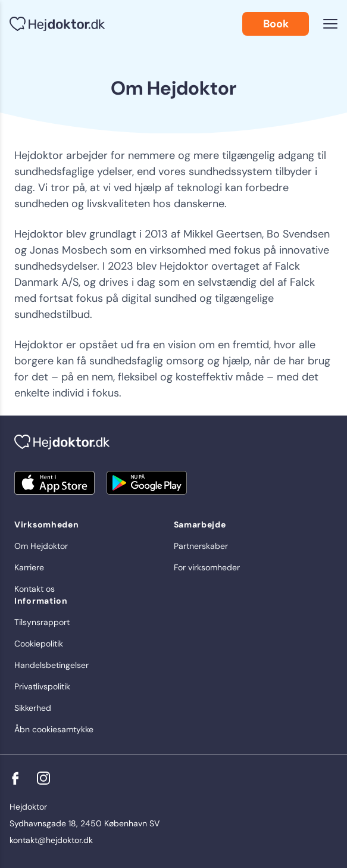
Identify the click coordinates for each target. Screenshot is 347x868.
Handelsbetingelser (51, 665)
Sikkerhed (33, 708)
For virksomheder (207, 567)
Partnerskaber (201, 546)
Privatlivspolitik (42, 686)
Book (276, 24)
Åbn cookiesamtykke (54, 729)
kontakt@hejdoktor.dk (51, 840)
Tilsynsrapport (42, 622)
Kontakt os (35, 589)
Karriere (29, 567)
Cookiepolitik (39, 644)
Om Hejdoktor (41, 546)
